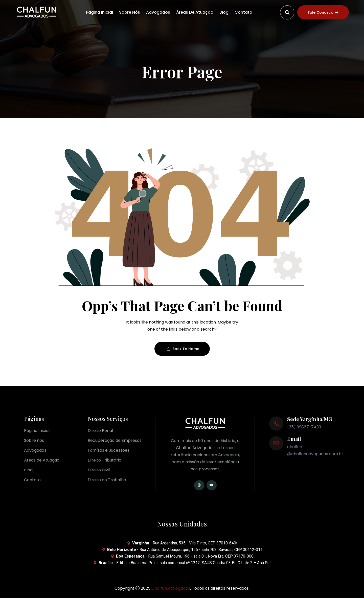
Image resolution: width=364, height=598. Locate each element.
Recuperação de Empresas (115, 440)
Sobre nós (130, 12)
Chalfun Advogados (171, 588)
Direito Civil (99, 470)
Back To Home (183, 349)
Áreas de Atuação (195, 12)
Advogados (158, 12)
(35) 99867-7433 (304, 427)
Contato (243, 12)
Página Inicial (99, 12)
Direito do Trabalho (107, 480)
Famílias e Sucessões (109, 450)
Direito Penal (100, 431)
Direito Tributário (105, 460)
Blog (224, 12)
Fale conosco (323, 12)
